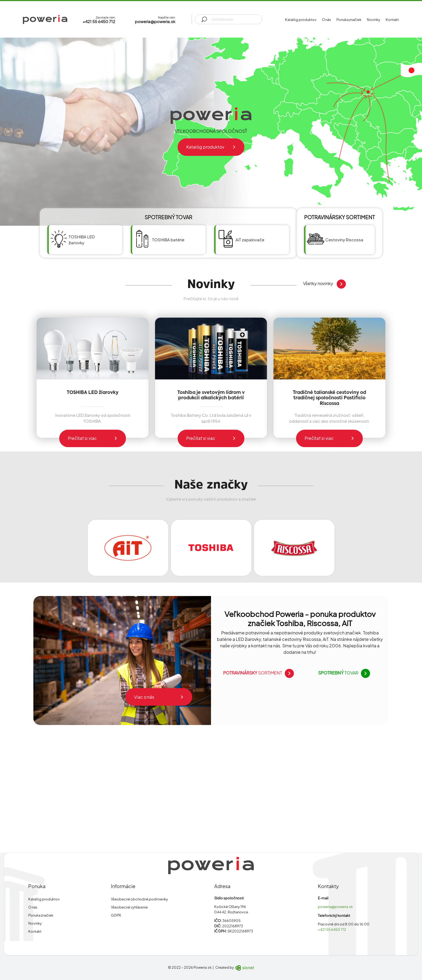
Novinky (374, 20)
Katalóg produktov (301, 20)
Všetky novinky (323, 284)
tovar (343, 673)
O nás (326, 20)
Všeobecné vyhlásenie (129, 907)
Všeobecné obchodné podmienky (139, 899)
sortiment (257, 673)
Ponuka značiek (349, 20)
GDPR (116, 915)
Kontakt (392, 20)
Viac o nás (144, 697)
